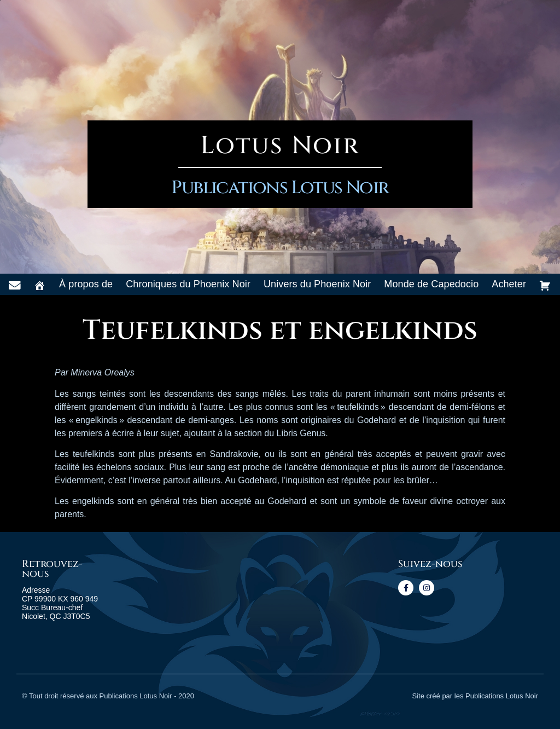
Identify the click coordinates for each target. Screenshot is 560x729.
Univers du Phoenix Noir (317, 284)
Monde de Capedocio (431, 284)
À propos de (86, 284)
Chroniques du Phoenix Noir (188, 284)
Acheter (509, 284)
